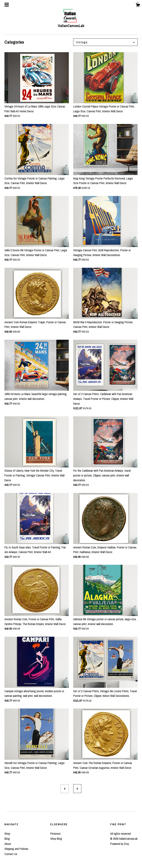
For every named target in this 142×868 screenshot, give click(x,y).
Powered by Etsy (120, 844)
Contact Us (11, 854)
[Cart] (138, 6)
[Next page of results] (77, 789)
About (8, 844)
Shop (7, 834)
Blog (7, 839)
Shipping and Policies (16, 849)
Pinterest (55, 834)
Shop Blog (56, 839)
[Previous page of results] (65, 789)
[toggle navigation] (7, 5)
